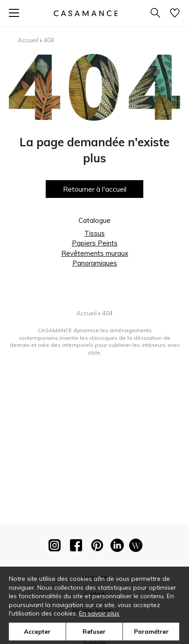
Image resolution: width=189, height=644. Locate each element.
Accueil (28, 40)
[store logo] (86, 13)
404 (49, 40)
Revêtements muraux (95, 253)
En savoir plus (99, 613)
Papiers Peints (95, 243)
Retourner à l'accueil (95, 189)
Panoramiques (95, 263)
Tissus (94, 233)
